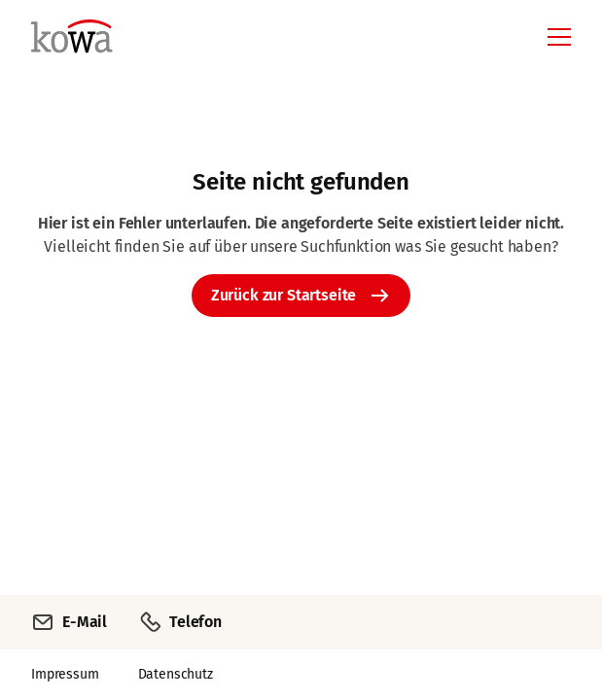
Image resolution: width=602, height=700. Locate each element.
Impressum (65, 674)
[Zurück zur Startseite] (137, 51)
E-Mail (69, 622)
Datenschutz (176, 674)
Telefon (180, 622)
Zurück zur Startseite (284, 295)
